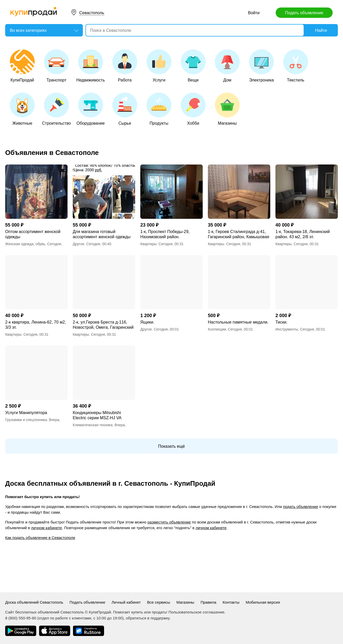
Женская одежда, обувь (25, 244)
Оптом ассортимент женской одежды (33, 234)
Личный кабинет (126, 602)
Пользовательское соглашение (196, 612)
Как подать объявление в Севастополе (40, 538)
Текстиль (296, 66)
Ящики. (147, 322)
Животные (22, 109)
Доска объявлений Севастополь (34, 602)
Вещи (193, 66)
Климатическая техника (93, 425)
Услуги (159, 66)
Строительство (56, 109)
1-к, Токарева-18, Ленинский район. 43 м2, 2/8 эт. (303, 234)
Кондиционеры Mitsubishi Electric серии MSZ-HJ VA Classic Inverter (97, 415)
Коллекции (217, 329)
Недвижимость (91, 66)
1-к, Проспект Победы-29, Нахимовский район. (165, 234)
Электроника (261, 66)
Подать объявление (304, 13)
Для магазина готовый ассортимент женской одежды (102, 234)
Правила (209, 602)
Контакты (231, 602)
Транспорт (56, 66)
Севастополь (92, 13)
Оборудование (91, 109)
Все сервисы (159, 602)
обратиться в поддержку (148, 618)
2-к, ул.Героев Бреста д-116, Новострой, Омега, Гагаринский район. (103, 325)
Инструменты (287, 329)
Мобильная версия (263, 602)
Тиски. (281, 322)
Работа (125, 66)
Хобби (193, 109)
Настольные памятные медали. (238, 322)
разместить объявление (169, 522)
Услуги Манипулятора (26, 413)
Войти (254, 13)
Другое (78, 244)
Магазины (227, 109)
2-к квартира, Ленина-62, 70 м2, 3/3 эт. (36, 325)
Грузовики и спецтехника (26, 420)
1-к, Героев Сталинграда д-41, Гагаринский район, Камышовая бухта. (239, 234)
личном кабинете (46, 528)
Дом (227, 66)
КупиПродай (22, 66)
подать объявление (300, 507)
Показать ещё (171, 446)
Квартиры (148, 244)
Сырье (125, 109)
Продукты (159, 109)
